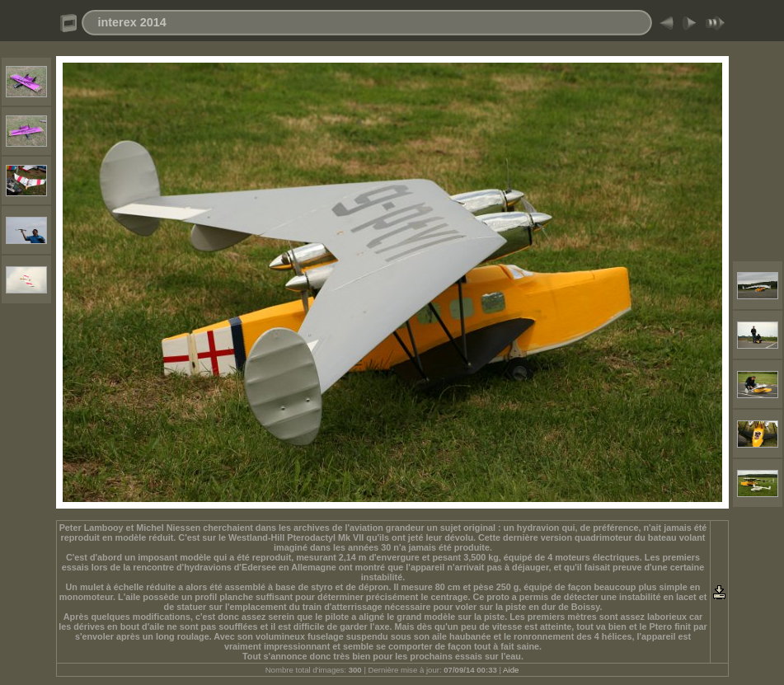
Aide (511, 670)
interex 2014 (132, 22)
